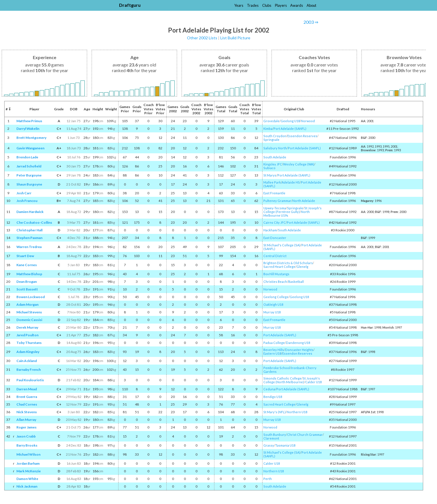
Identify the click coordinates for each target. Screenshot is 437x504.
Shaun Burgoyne (29, 184)
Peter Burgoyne (29, 175)
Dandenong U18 (298, 343)
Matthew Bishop (29, 274)
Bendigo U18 (273, 397)
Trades (253, 5)
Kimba (268, 129)
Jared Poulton (27, 335)
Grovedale (271, 121)
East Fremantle (274, 193)
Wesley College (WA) (299, 164)
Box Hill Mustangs (276, 274)
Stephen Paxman (29, 238)
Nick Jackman (27, 486)
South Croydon (275, 136)
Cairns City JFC (275, 222)
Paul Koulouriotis (30, 380)
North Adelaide (304, 201)
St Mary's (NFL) (275, 412)
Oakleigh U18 (273, 304)
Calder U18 (313, 382)
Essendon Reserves (302, 136)
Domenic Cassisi (29, 320)
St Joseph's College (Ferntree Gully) (292, 210)
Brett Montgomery (31, 138)
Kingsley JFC (273, 164)
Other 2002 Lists (202, 38)
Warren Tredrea (29, 247)
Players (281, 5)
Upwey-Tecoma (275, 208)
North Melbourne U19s (287, 214)
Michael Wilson (28, 454)
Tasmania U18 (285, 445)
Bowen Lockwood (31, 297)
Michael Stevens (29, 312)
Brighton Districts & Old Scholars (288, 263)
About (311, 5)
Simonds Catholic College (282, 378)
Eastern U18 (272, 353)
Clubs (267, 5)
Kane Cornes (27, 265)
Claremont (271, 438)
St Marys (270, 175)
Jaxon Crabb (26, 436)
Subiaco (269, 168)
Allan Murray (26, 420)
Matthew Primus (29, 121)
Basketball (296, 282)
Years (239, 5)
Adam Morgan (27, 304)
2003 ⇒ (311, 22)
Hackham (270, 230)
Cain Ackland (27, 361)
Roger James (26, 427)
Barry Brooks (27, 445)
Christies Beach (275, 282)
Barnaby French (29, 370)
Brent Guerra (27, 397)
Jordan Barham (28, 463)
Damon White (27, 479)
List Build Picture (235, 38)
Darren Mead (27, 389)
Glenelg (302, 267)
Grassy (269, 445)
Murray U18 (272, 312)
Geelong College (276, 297)
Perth (268, 479)
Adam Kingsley (28, 352)
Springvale (271, 140)
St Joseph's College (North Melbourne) (292, 380)
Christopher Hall (29, 230)
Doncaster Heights (299, 350)
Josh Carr (24, 193)
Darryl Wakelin (28, 129)
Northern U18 (297, 412)
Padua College (274, 343)
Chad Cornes (27, 404)
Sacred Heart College (279, 267)
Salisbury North (275, 148)
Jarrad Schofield (29, 166)
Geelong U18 (290, 121)
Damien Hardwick (30, 212)
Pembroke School (277, 368)
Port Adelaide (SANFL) (290, 129)
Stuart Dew (25, 256)
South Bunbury (275, 435)
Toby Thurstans (29, 343)
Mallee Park (272, 182)
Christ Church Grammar (305, 435)
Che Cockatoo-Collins (34, 222)
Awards (297, 5)
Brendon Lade (27, 157)
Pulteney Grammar (277, 201)
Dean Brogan (27, 282)
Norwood (308, 121)
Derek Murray (27, 327)
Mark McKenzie (29, 471)
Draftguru (130, 5)
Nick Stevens (27, 412)
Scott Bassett (27, 289)
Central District (275, 256)
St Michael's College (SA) (282, 245)
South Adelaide (275, 157)
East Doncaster (275, 238)
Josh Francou (27, 201)
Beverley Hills (274, 350)
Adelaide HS (291, 182)
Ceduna (269, 389)
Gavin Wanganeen (30, 148)
